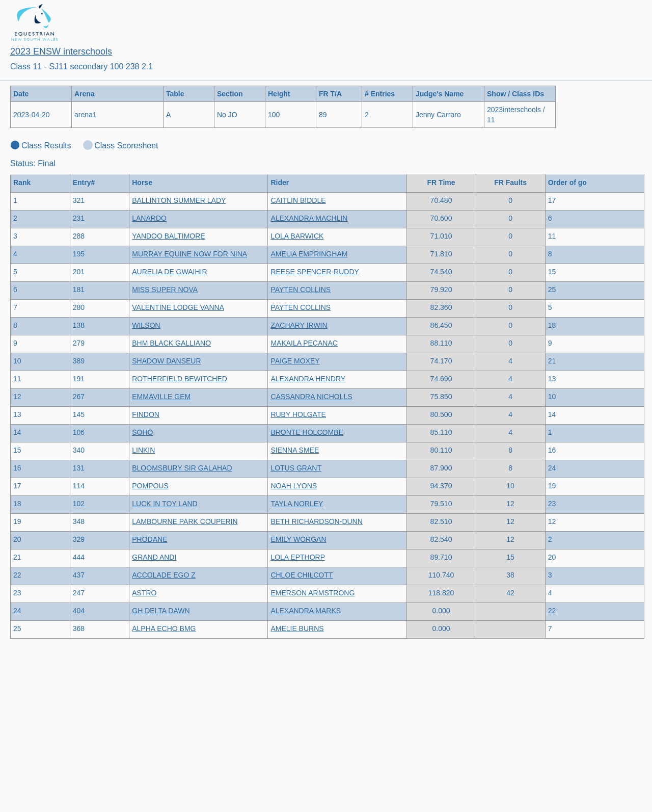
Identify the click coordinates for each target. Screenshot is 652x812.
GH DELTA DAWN (161, 611)
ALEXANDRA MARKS (306, 611)
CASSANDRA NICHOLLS (311, 397)
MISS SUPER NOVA (165, 290)
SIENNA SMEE (295, 450)
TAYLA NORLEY (297, 504)
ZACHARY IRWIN (299, 325)
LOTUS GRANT (296, 468)
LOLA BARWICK (297, 236)
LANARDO (149, 218)
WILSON (146, 325)
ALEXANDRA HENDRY (308, 379)
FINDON (146, 414)
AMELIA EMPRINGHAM (309, 254)
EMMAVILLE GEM (161, 397)
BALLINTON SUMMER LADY (179, 200)
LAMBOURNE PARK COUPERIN (185, 521)
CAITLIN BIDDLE (298, 200)
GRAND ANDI (154, 557)
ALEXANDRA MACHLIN (309, 218)
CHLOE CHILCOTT (302, 575)
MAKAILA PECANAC (304, 343)
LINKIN (143, 450)
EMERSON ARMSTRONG (313, 593)
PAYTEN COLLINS (301, 290)
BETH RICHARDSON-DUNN (316, 521)
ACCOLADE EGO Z (164, 575)
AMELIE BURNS (297, 628)
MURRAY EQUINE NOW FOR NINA (189, 254)
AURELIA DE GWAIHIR (169, 272)
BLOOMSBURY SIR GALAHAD (182, 468)
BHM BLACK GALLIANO (171, 343)
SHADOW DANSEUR (166, 361)
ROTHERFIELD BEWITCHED (180, 379)
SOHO (142, 432)
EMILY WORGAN (298, 539)
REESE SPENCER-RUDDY (315, 272)
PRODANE (150, 539)
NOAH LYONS (294, 486)
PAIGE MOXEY (295, 361)
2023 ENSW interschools (61, 51)
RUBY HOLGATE (298, 414)
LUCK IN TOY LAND (165, 504)
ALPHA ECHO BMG (164, 628)
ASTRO (144, 593)
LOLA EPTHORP (298, 557)
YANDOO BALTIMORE (168, 236)
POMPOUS (150, 486)
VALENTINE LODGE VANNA (178, 307)
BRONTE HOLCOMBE (307, 432)
